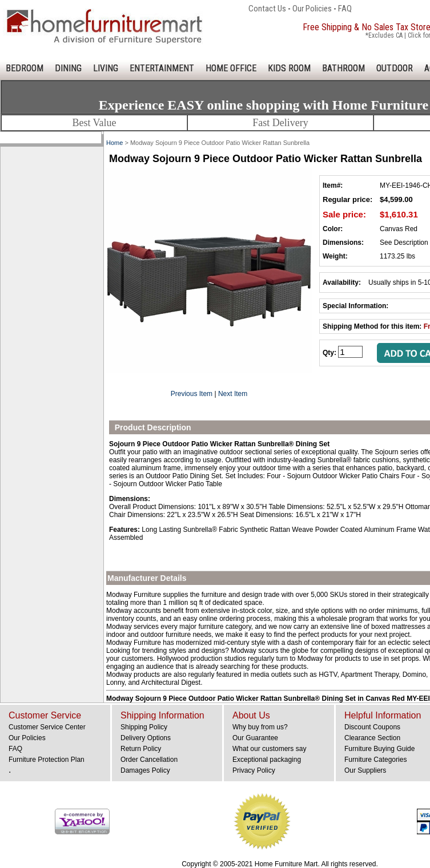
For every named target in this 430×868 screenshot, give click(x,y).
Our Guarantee (255, 738)
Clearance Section (372, 738)
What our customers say (269, 749)
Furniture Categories (375, 760)
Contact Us (267, 9)
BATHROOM (343, 68)
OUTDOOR (395, 68)
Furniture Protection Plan (47, 760)
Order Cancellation (149, 760)
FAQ (345, 9)
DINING (68, 68)
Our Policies (312, 9)
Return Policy (141, 749)
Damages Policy (145, 770)
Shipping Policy (144, 727)
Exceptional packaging (267, 760)
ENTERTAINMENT (162, 68)
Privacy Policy (254, 770)
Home (114, 143)
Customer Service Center (47, 727)
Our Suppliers (365, 770)
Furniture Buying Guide (379, 749)
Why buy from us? (260, 727)
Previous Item (192, 394)
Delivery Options (146, 738)
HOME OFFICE (231, 68)
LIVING (106, 68)
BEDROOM (25, 68)
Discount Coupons (372, 727)
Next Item (233, 394)
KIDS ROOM (289, 68)
